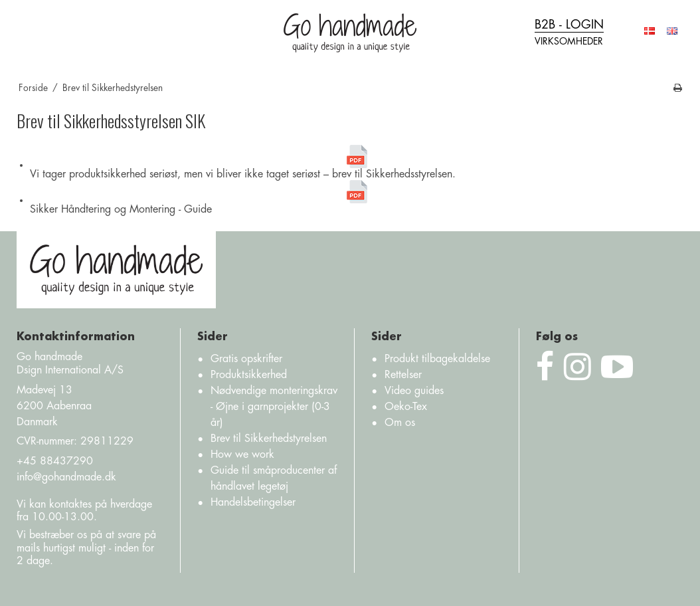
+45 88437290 (55, 461)
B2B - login (569, 34)
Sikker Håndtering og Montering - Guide (199, 197)
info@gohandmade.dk (66, 477)
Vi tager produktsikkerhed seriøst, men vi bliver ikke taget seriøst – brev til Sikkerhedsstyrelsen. (243, 162)
